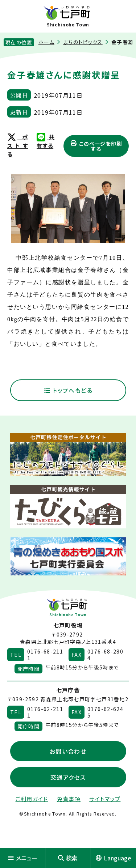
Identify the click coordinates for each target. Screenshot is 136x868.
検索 (68, 858)
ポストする (18, 146)
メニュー (23, 858)
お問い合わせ (68, 751)
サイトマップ (105, 799)
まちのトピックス (83, 42)
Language (114, 858)
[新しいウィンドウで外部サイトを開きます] (68, 455)
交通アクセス (68, 777)
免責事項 (69, 799)
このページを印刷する (96, 146)
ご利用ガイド (32, 799)
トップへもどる (68, 390)
